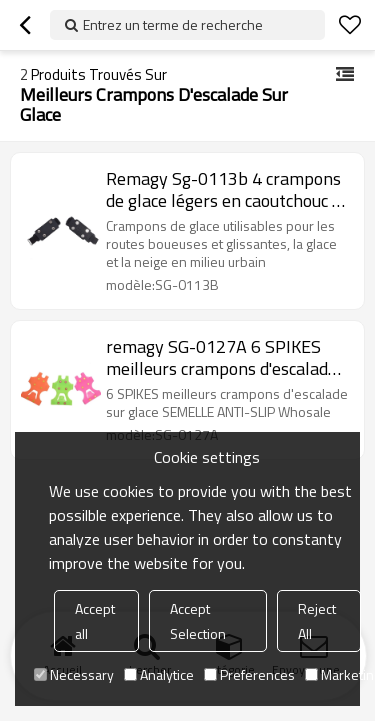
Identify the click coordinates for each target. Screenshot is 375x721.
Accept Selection (198, 621)
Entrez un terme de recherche (173, 24)
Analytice (159, 674)
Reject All (317, 621)
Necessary (74, 674)
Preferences (249, 674)
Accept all (95, 621)
